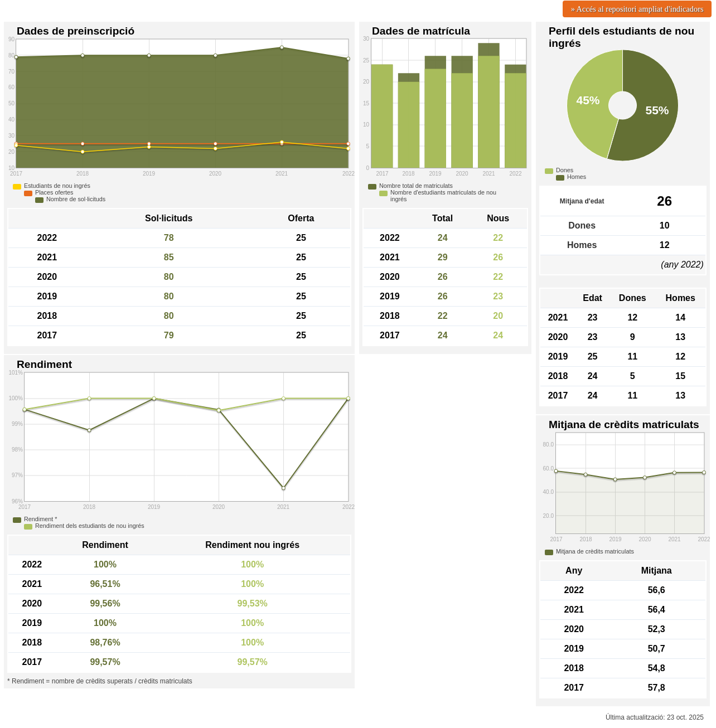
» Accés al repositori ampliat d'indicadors (637, 9)
